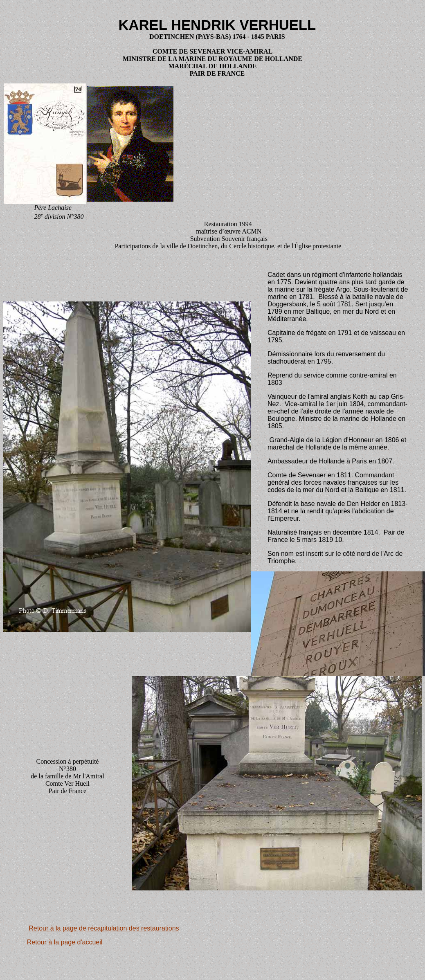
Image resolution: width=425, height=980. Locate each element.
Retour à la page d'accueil (65, 942)
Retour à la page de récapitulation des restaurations (104, 928)
